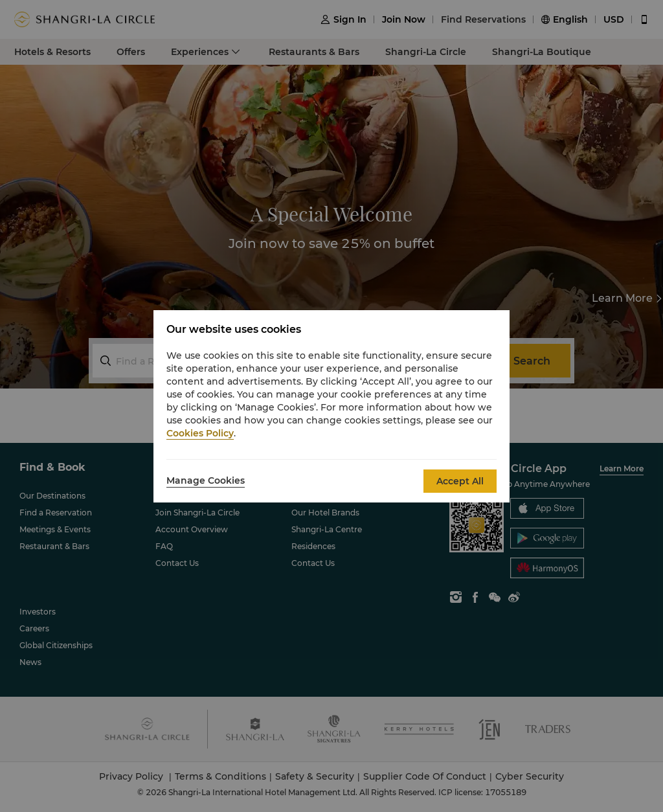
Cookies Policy (200, 433)
